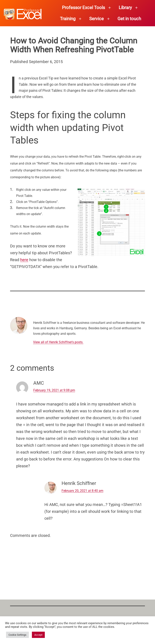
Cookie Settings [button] (17, 635)
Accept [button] (38, 635)
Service (96, 19)
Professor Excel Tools (83, 8)
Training (68, 19)
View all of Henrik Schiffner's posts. (58, 342)
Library (125, 8)
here (24, 260)
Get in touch (129, 19)
